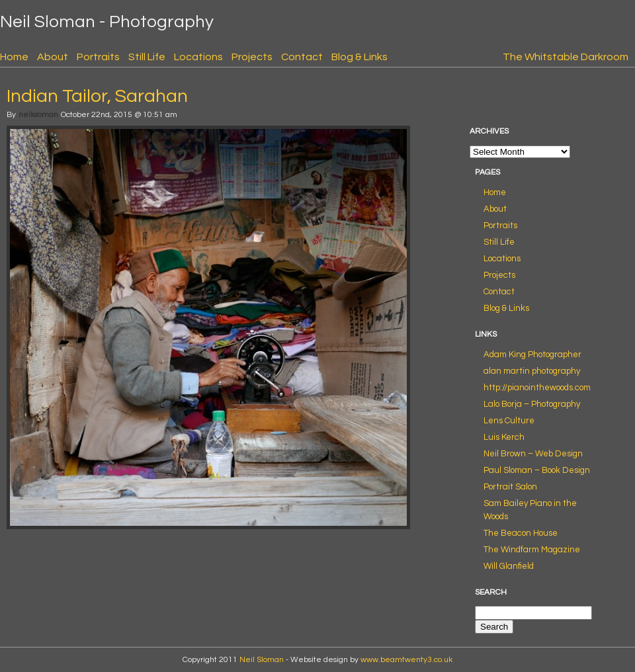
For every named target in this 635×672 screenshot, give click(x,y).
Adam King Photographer (532, 355)
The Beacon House (521, 533)
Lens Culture (509, 421)
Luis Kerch (504, 437)
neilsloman (38, 115)
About (53, 57)
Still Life (147, 57)
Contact (302, 57)
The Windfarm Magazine (532, 550)
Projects (252, 57)
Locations (198, 57)
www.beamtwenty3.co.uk (406, 660)
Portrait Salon (510, 487)
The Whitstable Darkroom (566, 57)
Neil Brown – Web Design (533, 454)
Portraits (98, 57)
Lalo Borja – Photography (532, 404)
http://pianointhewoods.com (537, 388)
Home (14, 57)
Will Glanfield (509, 566)
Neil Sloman (262, 660)
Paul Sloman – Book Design (537, 470)
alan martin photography (532, 371)
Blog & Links (360, 57)
